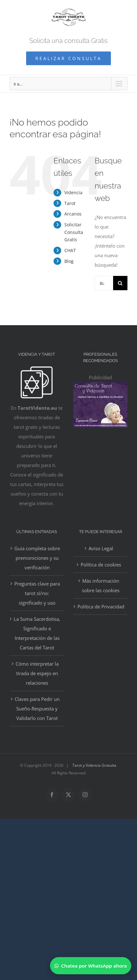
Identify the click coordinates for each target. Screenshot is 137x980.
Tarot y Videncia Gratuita (94, 765)
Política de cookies (101, 565)
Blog (69, 261)
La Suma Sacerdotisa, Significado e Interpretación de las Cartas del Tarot (37, 633)
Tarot (70, 203)
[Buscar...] (104, 283)
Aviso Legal (101, 548)
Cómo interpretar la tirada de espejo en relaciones (37, 673)
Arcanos (73, 214)
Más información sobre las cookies (101, 586)
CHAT (70, 250)
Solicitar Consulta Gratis (74, 232)
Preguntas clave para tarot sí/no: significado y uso (37, 593)
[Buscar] (120, 283)
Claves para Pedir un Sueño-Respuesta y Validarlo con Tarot (37, 709)
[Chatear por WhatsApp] (91, 966)
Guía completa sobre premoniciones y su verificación (37, 558)
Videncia (73, 192)
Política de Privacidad (101, 607)
